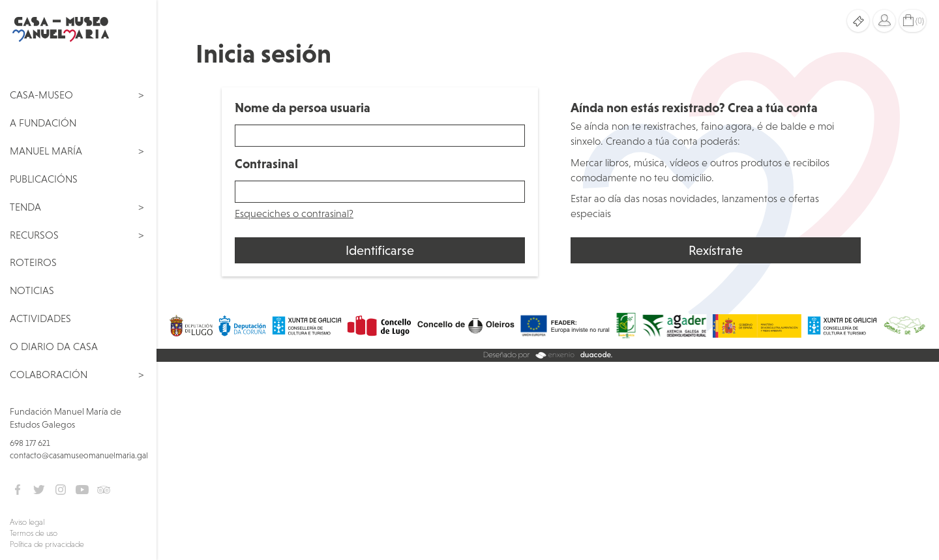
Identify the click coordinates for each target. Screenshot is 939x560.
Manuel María (46, 151)
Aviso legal (27, 522)
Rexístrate (716, 250)
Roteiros (33, 262)
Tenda (25, 207)
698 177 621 (30, 443)
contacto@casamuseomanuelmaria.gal (79, 455)
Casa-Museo (41, 95)
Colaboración (49, 374)
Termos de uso (34, 533)
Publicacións (44, 179)
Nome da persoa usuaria (303, 108)
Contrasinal (266, 164)
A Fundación (43, 123)
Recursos (34, 235)
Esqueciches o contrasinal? (294, 213)
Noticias (32, 290)
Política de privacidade (47, 544)
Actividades (40, 318)
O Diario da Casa (54, 346)
